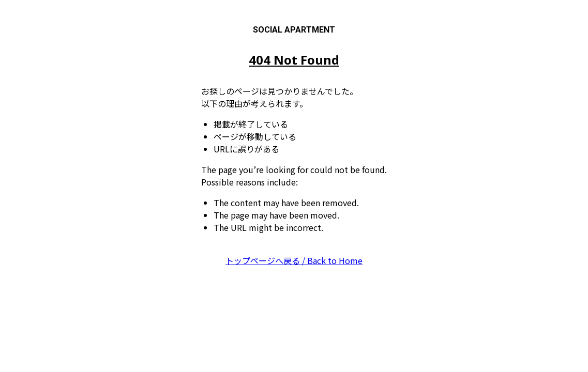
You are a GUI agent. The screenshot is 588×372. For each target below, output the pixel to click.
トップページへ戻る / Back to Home (294, 260)
